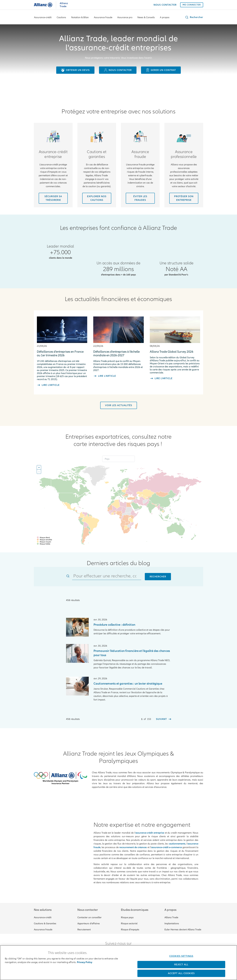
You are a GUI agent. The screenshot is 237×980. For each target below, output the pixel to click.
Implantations (172, 921)
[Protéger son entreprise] (184, 198)
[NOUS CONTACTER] (165, 5)
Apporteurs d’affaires (89, 921)
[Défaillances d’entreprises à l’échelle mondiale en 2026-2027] (118, 344)
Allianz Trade (171, 915)
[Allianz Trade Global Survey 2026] (175, 345)
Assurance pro (125, 17)
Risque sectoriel (129, 921)
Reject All (181, 965)
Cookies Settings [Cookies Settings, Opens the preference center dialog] (181, 956)
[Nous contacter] (118, 70)
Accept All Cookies (181, 973)
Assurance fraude (103, 17)
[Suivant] (164, 719)
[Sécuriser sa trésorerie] (53, 198)
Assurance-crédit (43, 17)
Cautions (61, 17)
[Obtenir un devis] (75, 70)
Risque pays (127, 915)
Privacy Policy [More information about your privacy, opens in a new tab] (85, 962)
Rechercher (158, 577)
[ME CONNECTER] (192, 5)
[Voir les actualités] (119, 405)
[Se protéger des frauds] (140, 198)
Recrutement (84, 927)
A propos (165, 17)
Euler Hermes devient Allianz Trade (183, 927)
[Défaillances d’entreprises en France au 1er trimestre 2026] (62, 349)
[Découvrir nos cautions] (97, 198)
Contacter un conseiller (89, 915)
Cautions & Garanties (45, 921)
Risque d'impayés (130, 927)
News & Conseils (146, 17)
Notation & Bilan (80, 17)
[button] (194, 17)
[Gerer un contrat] (161, 70)
